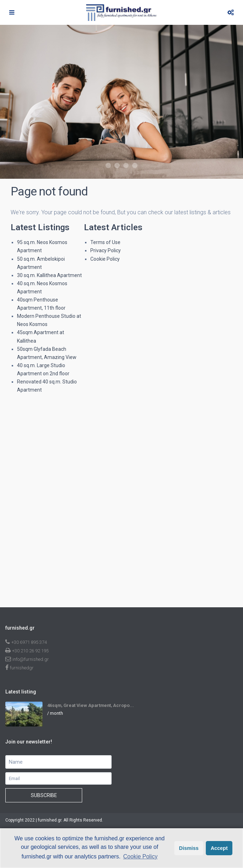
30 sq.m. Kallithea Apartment (49, 275)
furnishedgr (22, 668)
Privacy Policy (106, 250)
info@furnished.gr (31, 659)
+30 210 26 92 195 (30, 651)
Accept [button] (219, 848)
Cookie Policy (105, 259)
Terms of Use (105, 242)
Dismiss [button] (189, 848)
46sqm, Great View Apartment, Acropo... (91, 705)
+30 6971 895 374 (29, 642)
